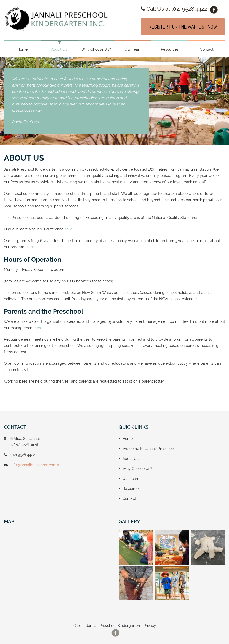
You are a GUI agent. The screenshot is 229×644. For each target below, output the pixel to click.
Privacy (150, 626)
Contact (207, 49)
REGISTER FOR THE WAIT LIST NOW (183, 27)
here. (69, 229)
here (38, 328)
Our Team (133, 49)
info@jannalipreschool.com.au (36, 465)
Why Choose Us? (96, 49)
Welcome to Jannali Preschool (149, 449)
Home (22, 49)
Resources (170, 49)
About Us (59, 49)
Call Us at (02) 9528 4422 (174, 9)
